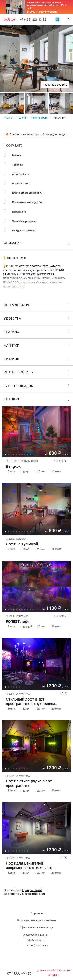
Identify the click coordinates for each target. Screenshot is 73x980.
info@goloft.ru (36, 940)
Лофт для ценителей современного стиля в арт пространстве (29, 866)
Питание (37, 360)
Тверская (38, 894)
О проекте (37, 913)
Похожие (37, 400)
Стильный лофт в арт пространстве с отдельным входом (30, 701)
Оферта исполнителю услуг (36, 927)
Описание (37, 244)
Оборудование (37, 306)
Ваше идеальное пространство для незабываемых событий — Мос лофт (46, 5)
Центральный (32, 890)
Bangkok (13, 467)
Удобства (37, 319)
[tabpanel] (36, 432)
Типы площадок (37, 387)
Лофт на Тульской (22, 544)
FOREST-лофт (18, 622)
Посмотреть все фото (55, 85)
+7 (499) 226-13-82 (33, 20)
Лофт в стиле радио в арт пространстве (29, 783)
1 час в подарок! (48, 12)
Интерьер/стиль (37, 373)
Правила (37, 333)
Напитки (37, 346)
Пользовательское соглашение (36, 920)
